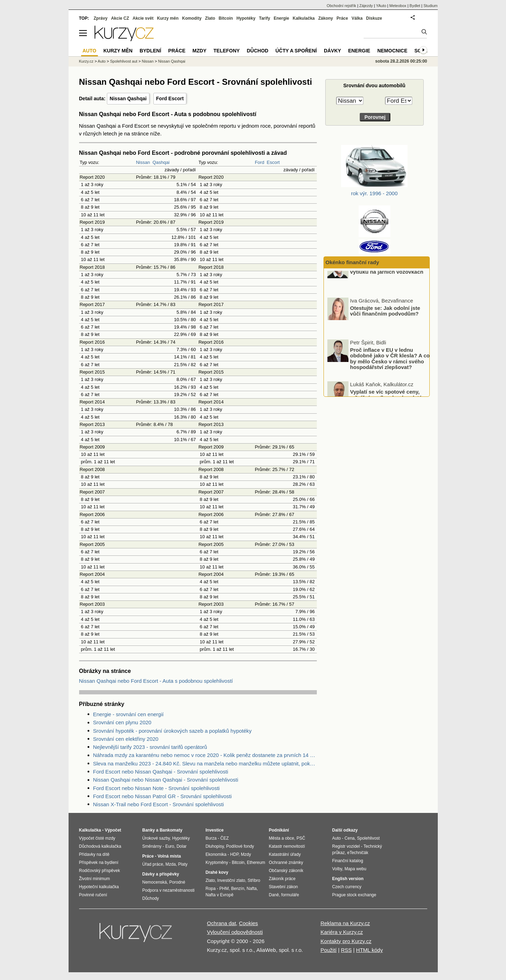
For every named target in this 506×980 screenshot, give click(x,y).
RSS (346, 950)
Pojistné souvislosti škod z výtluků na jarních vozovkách (387, 285)
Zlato (210, 18)
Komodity (192, 18)
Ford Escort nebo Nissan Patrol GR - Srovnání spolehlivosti (162, 796)
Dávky (332, 51)
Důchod (258, 51)
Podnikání (279, 830)
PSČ (301, 838)
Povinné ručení (93, 895)
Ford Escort (170, 98)
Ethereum (256, 863)
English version (348, 879)
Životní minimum (95, 879)
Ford (260, 162)
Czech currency (347, 887)
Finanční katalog (348, 861)
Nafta (252, 889)
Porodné (177, 882)
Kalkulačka (304, 18)
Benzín (238, 889)
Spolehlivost (368, 838)
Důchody (151, 898)
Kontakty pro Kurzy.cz (346, 941)
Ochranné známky (286, 863)
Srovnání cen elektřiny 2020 (126, 739)
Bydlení (150, 51)
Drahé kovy (217, 872)
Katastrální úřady (285, 854)
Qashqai (161, 162)
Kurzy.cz (86, 61)
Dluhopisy (215, 846)
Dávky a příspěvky (161, 874)
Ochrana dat (222, 923)
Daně (274, 895)
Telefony (227, 51)
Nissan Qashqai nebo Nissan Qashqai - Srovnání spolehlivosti (166, 780)
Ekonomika (216, 854)
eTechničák (358, 853)
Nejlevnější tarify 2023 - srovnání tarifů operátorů (150, 747)
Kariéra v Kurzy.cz (342, 932)
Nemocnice (392, 51)
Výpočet (113, 830)
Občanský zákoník (286, 871)
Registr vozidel (346, 846)
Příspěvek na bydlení (99, 863)
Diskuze (374, 18)
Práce (342, 18)
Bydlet (415, 6)
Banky (149, 830)
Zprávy (100, 18)
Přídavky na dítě (94, 854)
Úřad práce (153, 864)
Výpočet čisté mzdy (97, 838)
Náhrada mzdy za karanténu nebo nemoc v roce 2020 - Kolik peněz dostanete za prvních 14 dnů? (205, 755)
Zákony (326, 18)
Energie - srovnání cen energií (129, 714)
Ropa (211, 889)
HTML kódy (370, 950)
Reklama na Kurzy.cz (345, 923)
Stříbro (254, 880)
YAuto (381, 6)
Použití (328, 950)
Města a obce (282, 838)
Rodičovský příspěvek (100, 871)
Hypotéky (246, 18)
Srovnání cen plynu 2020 (122, 722)
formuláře (290, 895)
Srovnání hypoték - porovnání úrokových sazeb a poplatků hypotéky (172, 731)
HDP (235, 854)
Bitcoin (226, 18)
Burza (211, 838)
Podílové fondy (240, 846)
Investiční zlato (231, 880)
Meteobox (398, 6)
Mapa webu (356, 869)
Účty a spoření (296, 51)
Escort (273, 162)
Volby (337, 869)
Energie (281, 18)
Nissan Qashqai (128, 98)
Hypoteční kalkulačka (99, 887)
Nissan (143, 162)
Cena (350, 838)
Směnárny (152, 846)
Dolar (182, 846)
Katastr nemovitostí (287, 846)
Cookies (248, 923)
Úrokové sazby (156, 838)
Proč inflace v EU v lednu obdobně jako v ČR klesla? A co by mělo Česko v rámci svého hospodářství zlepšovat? (390, 375)
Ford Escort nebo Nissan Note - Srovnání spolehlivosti (156, 788)
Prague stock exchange (354, 895)
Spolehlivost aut (124, 61)
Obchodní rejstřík (341, 6)
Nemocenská (155, 882)
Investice (215, 830)
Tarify (264, 18)
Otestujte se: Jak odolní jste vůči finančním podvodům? (385, 327)
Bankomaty (171, 830)
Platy (183, 864)
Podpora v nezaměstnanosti (169, 890)
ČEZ (225, 838)
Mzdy (199, 51)
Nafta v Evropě (220, 895)
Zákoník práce (282, 879)
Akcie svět (143, 18)
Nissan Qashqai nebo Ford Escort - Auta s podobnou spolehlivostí (156, 681)
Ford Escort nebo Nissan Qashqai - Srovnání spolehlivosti (161, 772)
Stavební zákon (284, 887)
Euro (170, 846)
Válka (357, 18)
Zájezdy (366, 6)
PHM (224, 889)
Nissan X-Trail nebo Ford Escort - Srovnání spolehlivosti (159, 804)
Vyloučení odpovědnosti (235, 932)
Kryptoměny (217, 863)
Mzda (171, 864)
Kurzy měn (168, 18)
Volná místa (169, 856)
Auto (102, 61)
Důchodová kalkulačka (100, 846)
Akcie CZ (120, 18)
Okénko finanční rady (353, 262)
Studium (430, 6)
